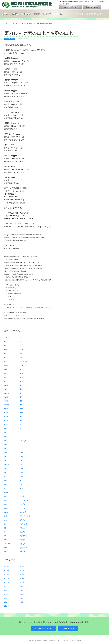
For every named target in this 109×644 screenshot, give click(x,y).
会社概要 (26, 14)
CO (5, 456)
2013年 (22, 570)
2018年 (7, 594)
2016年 (7, 602)
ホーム (5, 14)
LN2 (21, 345)
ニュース (23, 508)
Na (21, 389)
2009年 (22, 586)
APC (6, 349)
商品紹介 (23, 520)
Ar (5, 353)
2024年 (7, 570)
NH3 (21, 401)
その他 (22, 496)
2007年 (22, 594)
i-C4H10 (7, 544)
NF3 (21, 397)
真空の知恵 (23, 536)
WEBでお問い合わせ (71, 7)
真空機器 (23, 540)
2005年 (22, 602)
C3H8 (6, 409)
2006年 (22, 598)
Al (5, 345)
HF (5, 528)
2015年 (7, 606)
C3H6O (7, 405)
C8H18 (7, 429)
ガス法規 (23, 504)
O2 (21, 417)
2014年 (22, 566)
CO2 (6, 460)
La (5, 552)
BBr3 (6, 365)
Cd (5, 433)
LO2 (21, 353)
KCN (6, 548)
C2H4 (6, 389)
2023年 (7, 574)
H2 (5, 496)
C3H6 (6, 401)
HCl (5, 516)
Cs (5, 468)
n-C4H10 (23, 365)
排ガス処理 (23, 524)
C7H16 (7, 425)
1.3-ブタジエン (9, 337)
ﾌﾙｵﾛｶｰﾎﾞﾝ (23, 552)
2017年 (7, 598)
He (5, 524)
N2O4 (22, 381)
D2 (5, 476)
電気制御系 (23, 548)
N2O (21, 373)
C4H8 (6, 421)
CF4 (6, 437)
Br (5, 377)
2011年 (22, 578)
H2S (6, 504)
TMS (21, 476)
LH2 (21, 337)
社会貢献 (58, 14)
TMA (21, 468)
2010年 (22, 582)
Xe (20, 492)
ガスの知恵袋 (22, 23)
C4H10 (7, 413)
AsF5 (6, 357)
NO (21, 405)
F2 (5, 484)
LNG (21, 349)
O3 (21, 421)
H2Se (6, 508)
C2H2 (6, 385)
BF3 (6, 373)
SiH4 (21, 456)
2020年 (7, 586)
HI (5, 536)
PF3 (21, 429)
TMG (21, 472)
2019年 (7, 590)
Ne (21, 393)
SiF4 (21, 448)
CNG (6, 452)
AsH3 (6, 361)
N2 (21, 369)
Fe (5, 488)
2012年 (22, 574)
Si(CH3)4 (23, 441)
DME (6, 480)
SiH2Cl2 (22, 452)
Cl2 (5, 448)
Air (5, 341)
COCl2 (6, 464)
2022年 (7, 578)
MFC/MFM (23, 361)
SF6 (21, 437)
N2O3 (22, 377)
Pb (20, 425)
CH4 (6, 441)
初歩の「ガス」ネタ (26, 516)
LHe (21, 341)
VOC (21, 484)
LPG (21, 357)
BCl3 (6, 369)
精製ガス (23, 544)
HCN (6, 520)
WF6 (21, 488)
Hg (5, 532)
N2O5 (22, 385)
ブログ (36, 14)
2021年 (7, 582)
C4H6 (6, 417)
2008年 (22, 590)
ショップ (47, 14)
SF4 (21, 433)
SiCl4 (21, 445)
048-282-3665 (92, 7)
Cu (5, 472)
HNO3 (6, 540)
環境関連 (23, 532)
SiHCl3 (22, 460)
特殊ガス (23, 528)
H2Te (6, 512)
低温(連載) (23, 512)
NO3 (21, 413)
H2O (6, 500)
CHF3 (6, 445)
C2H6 (6, 397)
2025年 (7, 566)
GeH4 (6, 492)
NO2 (21, 409)
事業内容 (15, 14)
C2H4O (7, 393)
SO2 (21, 464)
